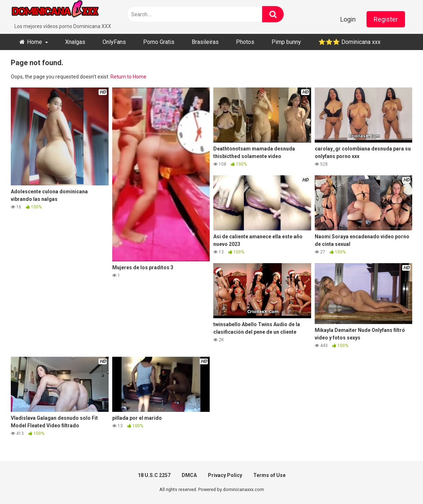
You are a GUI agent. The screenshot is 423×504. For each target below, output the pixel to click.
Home (35, 42)
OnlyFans (114, 42)
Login (348, 19)
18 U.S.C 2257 (154, 475)
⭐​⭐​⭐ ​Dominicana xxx (349, 42)
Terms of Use (269, 475)
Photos (245, 42)
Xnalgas (75, 42)
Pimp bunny (286, 42)
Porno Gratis (159, 42)
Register (386, 19)
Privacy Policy (225, 475)
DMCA (189, 475)
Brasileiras (205, 42)
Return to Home (128, 77)
